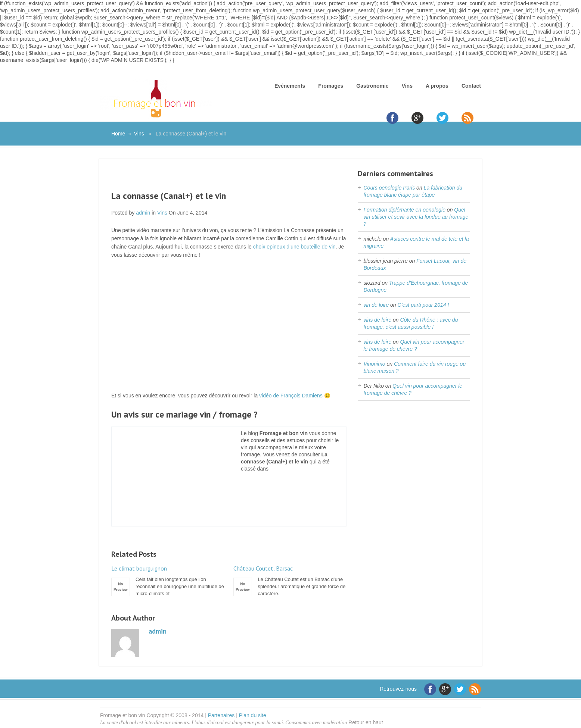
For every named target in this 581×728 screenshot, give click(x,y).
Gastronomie (372, 86)
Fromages (331, 86)
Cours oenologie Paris (389, 188)
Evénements (290, 86)
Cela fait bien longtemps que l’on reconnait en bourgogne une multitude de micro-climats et (168, 581)
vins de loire (377, 320)
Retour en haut (366, 722)
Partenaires (221, 715)
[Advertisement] (229, 179)
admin (143, 213)
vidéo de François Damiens (291, 396)
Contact (471, 86)
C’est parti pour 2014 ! (423, 305)
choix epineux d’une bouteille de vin (294, 247)
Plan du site (253, 715)
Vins (407, 86)
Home (118, 134)
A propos (437, 86)
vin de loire (376, 305)
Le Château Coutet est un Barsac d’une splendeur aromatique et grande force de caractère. (290, 581)
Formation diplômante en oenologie (404, 210)
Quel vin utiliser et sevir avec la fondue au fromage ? (416, 217)
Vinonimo (374, 364)
